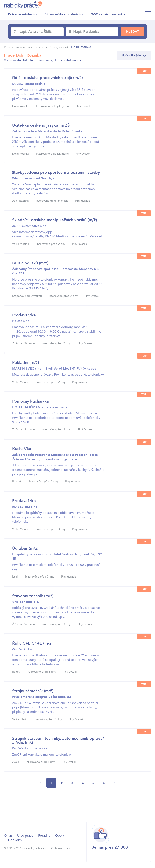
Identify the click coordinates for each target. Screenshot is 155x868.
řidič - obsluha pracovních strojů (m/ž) (47, 78)
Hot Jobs (15, 840)
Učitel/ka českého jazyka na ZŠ (41, 125)
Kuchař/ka (22, 449)
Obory (60, 836)
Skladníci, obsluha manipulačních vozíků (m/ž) (55, 220)
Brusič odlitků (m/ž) (30, 263)
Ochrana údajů (61, 848)
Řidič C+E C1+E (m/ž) (32, 643)
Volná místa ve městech (30, 47)
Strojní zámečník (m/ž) (33, 691)
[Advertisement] (77, 804)
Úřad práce (25, 836)
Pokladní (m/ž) (26, 363)
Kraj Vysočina (58, 47)
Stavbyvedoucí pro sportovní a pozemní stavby (56, 172)
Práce (8, 47)
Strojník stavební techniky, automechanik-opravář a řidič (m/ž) (58, 740)
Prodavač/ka (24, 315)
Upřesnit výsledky (134, 55)
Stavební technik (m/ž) (33, 596)
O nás (8, 836)
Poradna (44, 836)
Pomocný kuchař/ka (30, 401)
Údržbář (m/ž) (25, 548)
